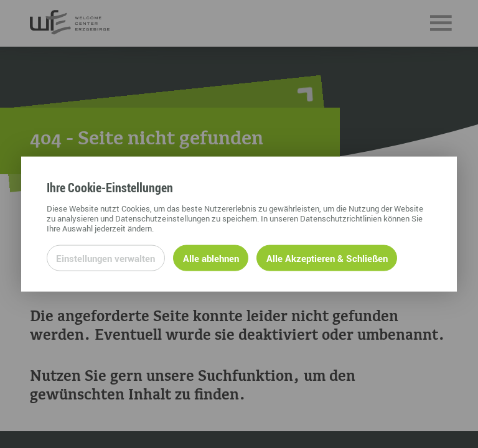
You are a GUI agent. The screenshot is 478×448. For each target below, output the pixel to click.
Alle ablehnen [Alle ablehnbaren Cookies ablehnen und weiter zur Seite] (211, 258)
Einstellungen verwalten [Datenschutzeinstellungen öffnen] (105, 258)
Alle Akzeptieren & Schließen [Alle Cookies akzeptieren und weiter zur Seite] (327, 258)
